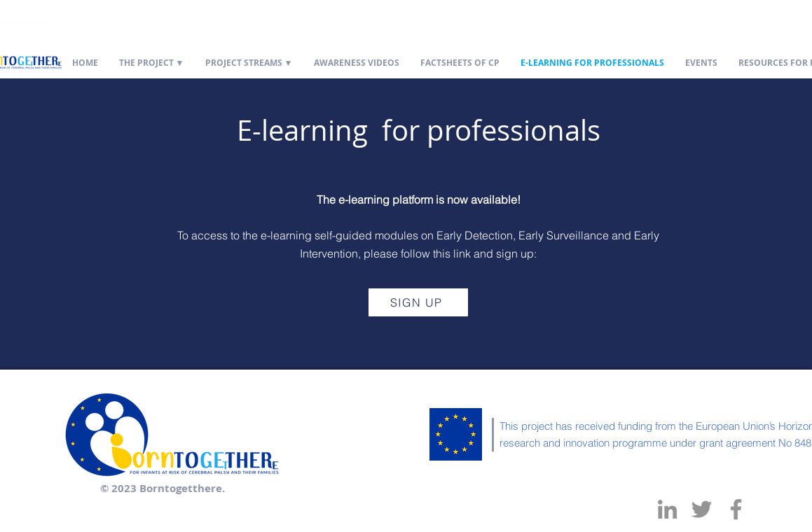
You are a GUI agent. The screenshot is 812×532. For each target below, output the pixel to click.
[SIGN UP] (418, 302)
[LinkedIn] (667, 509)
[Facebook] (736, 509)
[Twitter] (702, 509)
